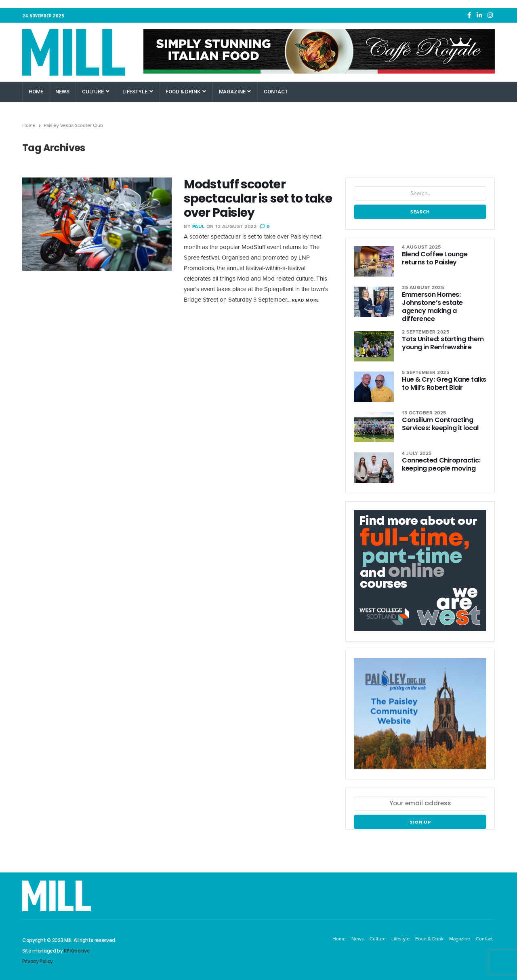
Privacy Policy (38, 961)
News (62, 92)
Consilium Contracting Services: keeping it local (440, 424)
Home (36, 92)
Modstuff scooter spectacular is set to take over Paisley (258, 199)
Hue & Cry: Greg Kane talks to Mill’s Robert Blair (444, 383)
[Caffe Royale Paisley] (319, 51)
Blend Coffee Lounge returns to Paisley (435, 258)
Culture (96, 92)
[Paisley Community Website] (420, 718)
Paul (199, 226)
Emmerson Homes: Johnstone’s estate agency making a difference (432, 307)
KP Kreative (77, 951)
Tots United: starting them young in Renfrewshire (443, 343)
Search (420, 212)
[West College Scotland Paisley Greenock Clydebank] (420, 575)
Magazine (235, 92)
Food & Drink (186, 92)
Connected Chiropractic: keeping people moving (441, 464)
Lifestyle (138, 92)
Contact (276, 92)
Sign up (420, 822)
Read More (306, 300)
